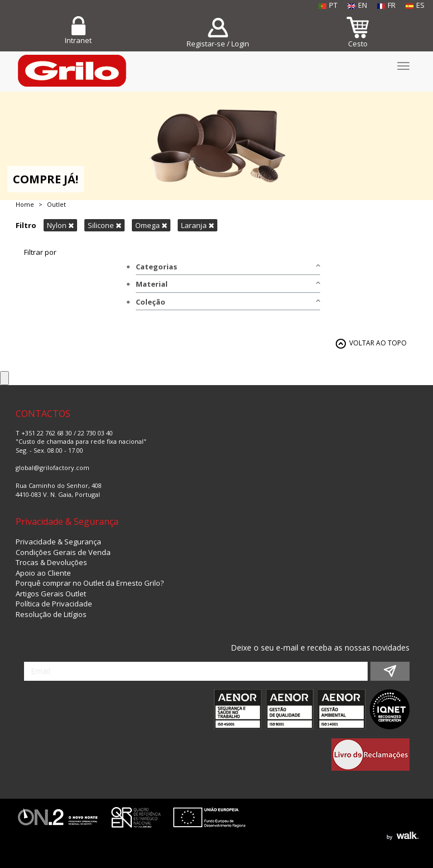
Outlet (56, 204)
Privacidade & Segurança (58, 542)
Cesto (358, 44)
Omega (151, 225)
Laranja (198, 225)
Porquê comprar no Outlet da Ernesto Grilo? (90, 583)
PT (328, 5)
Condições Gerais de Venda (63, 552)
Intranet (78, 40)
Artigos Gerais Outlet (51, 594)
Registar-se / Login (218, 44)
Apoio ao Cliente (43, 573)
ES (415, 5)
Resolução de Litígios (51, 614)
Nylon (60, 225)
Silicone (104, 225)
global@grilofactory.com (53, 468)
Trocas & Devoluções (51, 562)
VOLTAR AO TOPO (378, 343)
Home (25, 204)
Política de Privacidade (54, 604)
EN (357, 5)
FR (386, 5)
